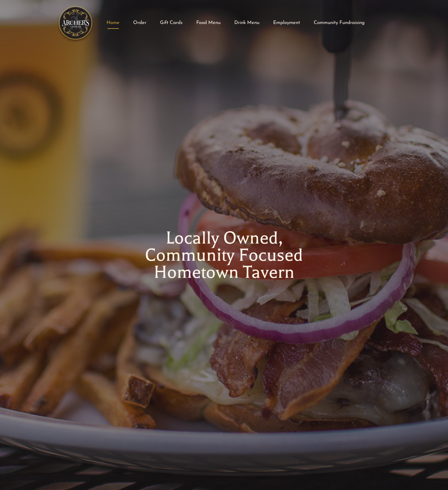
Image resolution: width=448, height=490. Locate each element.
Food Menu (208, 23)
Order (140, 23)
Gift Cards (171, 23)
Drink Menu (247, 23)
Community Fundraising (339, 23)
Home (113, 23)
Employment (287, 23)
